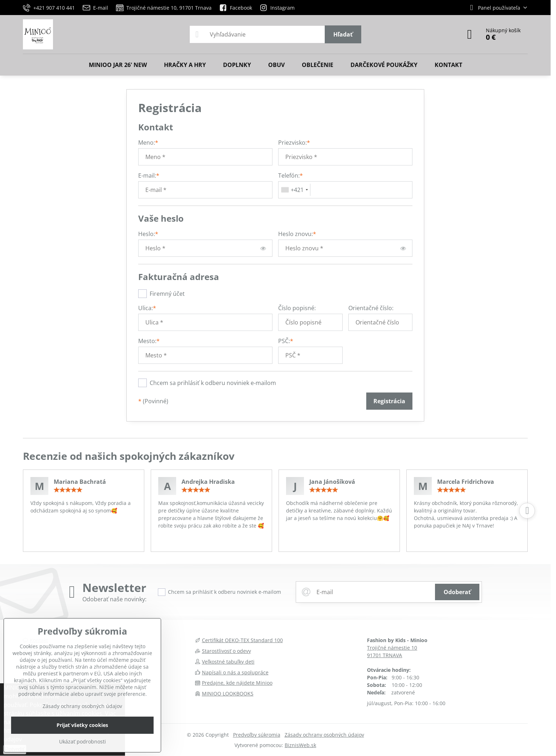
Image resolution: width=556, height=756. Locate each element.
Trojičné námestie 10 (392, 648)
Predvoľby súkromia (257, 735)
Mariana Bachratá (80, 482)
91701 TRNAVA (385, 655)
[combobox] (294, 190)
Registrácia (389, 401)
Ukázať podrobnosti (83, 741)
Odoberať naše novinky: (114, 599)
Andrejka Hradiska (208, 482)
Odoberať (457, 592)
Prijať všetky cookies (82, 725)
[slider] (68, 490)
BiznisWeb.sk (300, 745)
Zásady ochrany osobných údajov (324, 735)
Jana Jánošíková (332, 482)
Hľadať (343, 34)
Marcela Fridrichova (466, 482)
